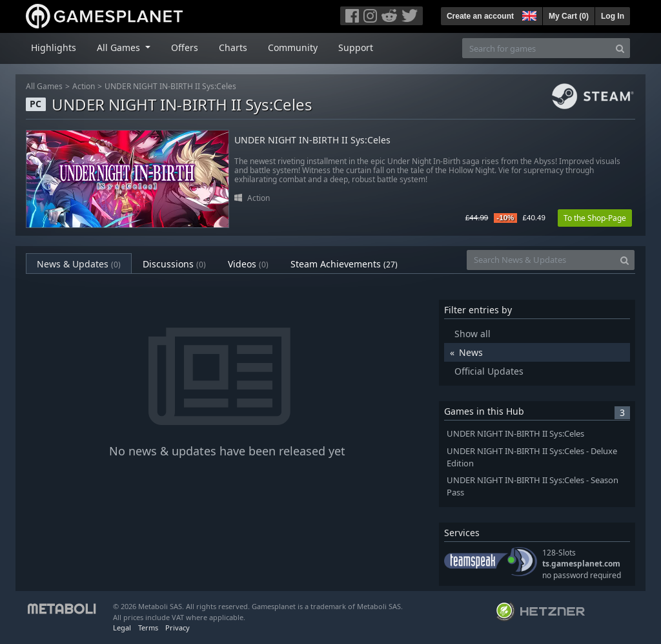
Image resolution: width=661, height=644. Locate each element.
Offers (185, 47)
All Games (44, 86)
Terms (148, 628)
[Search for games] (536, 48)
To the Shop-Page (595, 218)
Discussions (174, 264)
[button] (528, 14)
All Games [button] (120, 47)
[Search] (620, 48)
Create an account (480, 16)
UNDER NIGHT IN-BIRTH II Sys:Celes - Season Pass (533, 486)
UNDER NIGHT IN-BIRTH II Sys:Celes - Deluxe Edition (532, 457)
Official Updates (489, 371)
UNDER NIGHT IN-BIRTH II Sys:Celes (170, 86)
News (471, 352)
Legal (122, 628)
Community (293, 47)
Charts (233, 47)
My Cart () (569, 16)
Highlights (54, 47)
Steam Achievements (344, 264)
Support (356, 47)
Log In (613, 16)
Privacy (178, 628)
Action (84, 86)
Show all (473, 334)
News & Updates (79, 264)
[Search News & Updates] (541, 260)
